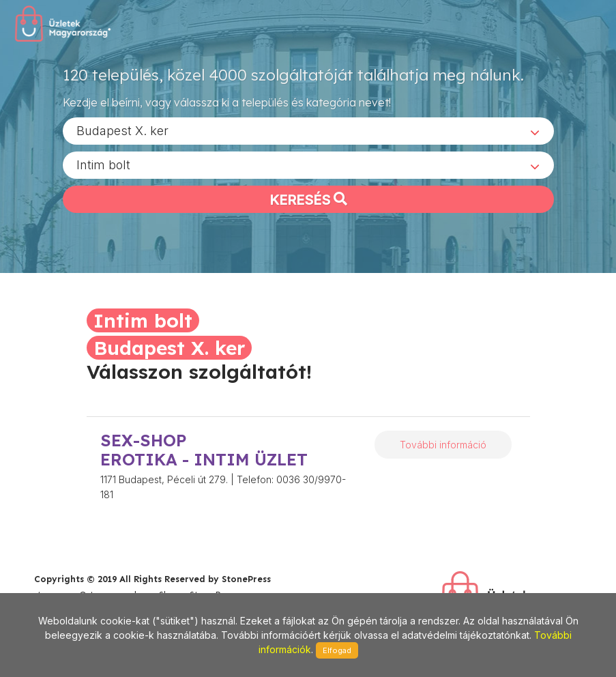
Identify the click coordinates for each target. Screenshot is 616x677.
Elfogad (337, 650)
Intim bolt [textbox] (103, 164)
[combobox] (308, 130)
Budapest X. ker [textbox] (122, 130)
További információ (443, 445)
